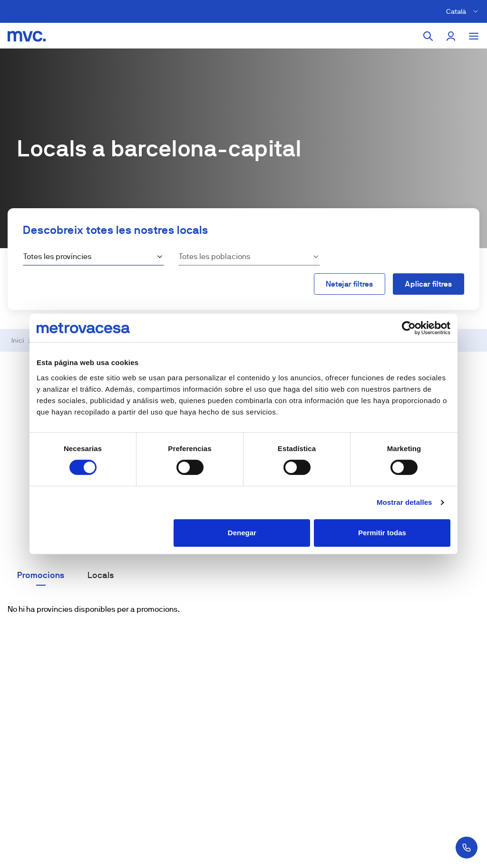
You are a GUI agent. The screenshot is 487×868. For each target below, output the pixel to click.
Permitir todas (382, 533)
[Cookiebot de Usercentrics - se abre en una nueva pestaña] (409, 328)
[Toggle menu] (474, 36)
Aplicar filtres (429, 284)
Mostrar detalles (404, 502)
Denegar (242, 533)
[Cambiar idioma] (464, 11)
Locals (101, 575)
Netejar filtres (350, 284)
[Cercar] (428, 36)
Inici (18, 340)
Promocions (41, 575)
